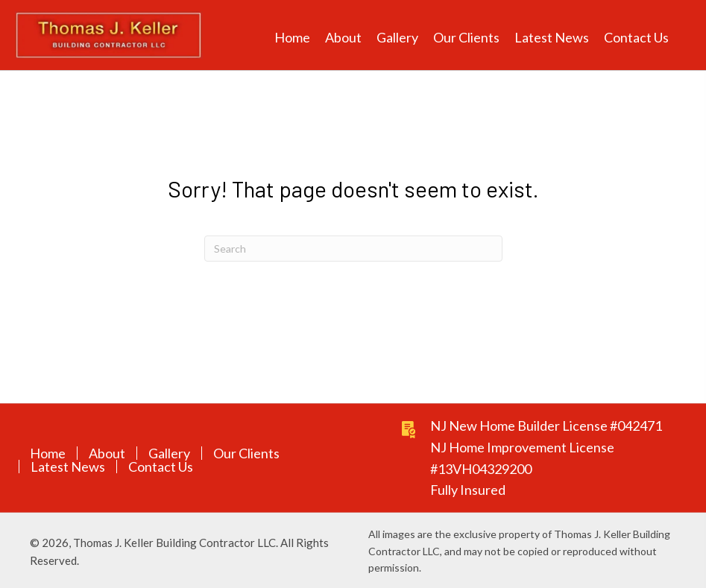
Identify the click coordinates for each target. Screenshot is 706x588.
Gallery (169, 453)
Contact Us (161, 467)
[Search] (353, 249)
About (107, 453)
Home (48, 453)
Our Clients (246, 453)
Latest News (68, 467)
